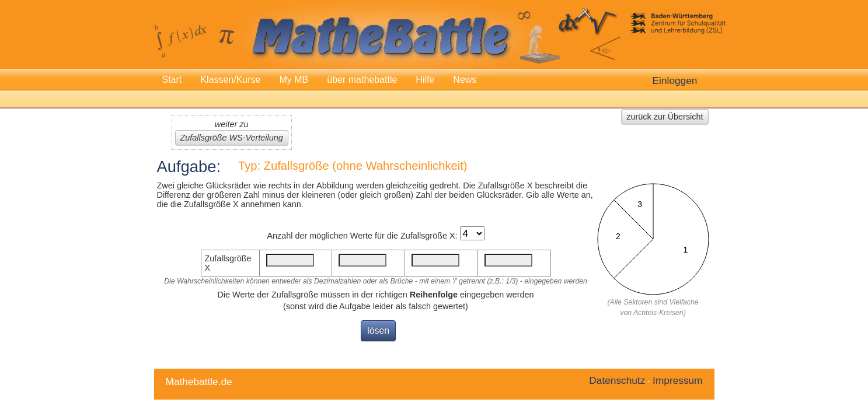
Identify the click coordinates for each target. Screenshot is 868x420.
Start (172, 80)
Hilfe (425, 80)
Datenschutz (617, 380)
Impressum (677, 380)
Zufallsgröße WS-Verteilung (232, 138)
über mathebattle (362, 80)
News (465, 80)
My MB (294, 80)
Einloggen (675, 80)
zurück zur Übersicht (665, 117)
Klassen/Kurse (230, 80)
